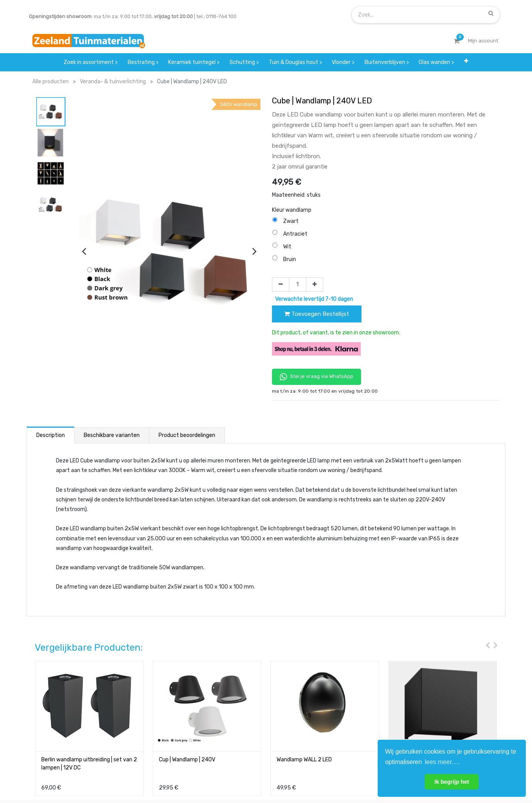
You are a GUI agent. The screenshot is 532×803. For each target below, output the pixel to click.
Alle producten (51, 82)
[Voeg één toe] (315, 285)
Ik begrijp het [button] (452, 782)
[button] (466, 62)
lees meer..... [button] (442, 762)
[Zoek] (491, 13)
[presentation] (84, 251)
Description (51, 435)
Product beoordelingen (187, 435)
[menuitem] (91, 62)
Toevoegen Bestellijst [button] (317, 314)
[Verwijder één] (281, 285)
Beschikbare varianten (112, 435)
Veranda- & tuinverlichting (113, 82)
